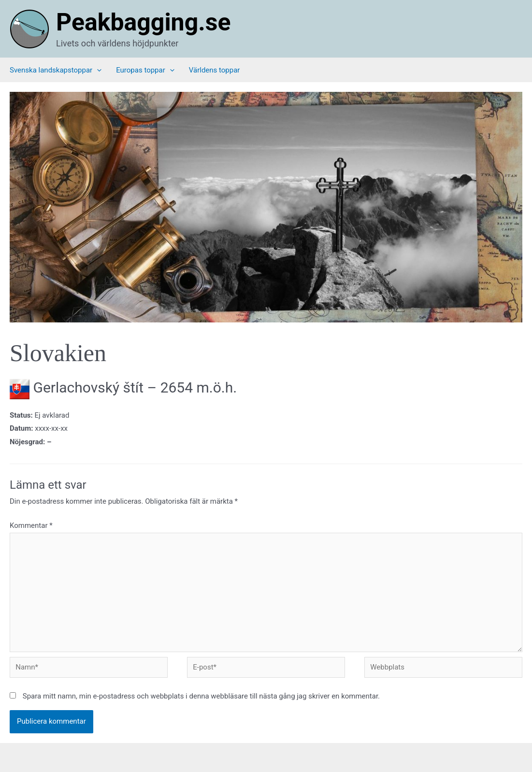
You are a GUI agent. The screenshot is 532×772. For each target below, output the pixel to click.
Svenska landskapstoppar (56, 70)
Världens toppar (215, 70)
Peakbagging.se (143, 22)
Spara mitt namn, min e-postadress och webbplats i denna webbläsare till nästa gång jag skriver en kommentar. (201, 696)
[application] (97, 70)
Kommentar (31, 525)
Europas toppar (145, 70)
